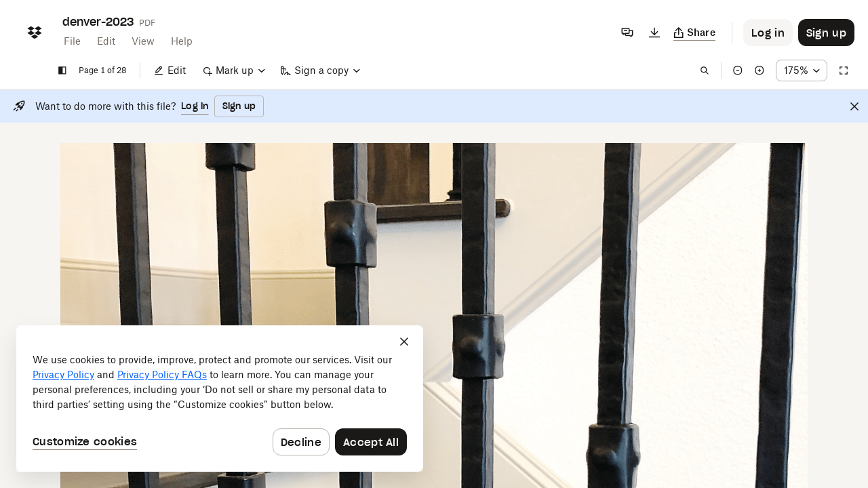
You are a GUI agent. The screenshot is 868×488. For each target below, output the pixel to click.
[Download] (654, 33)
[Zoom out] (738, 70)
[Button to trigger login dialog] (768, 33)
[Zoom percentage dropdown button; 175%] (802, 70)
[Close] (854, 106)
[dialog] (220, 399)
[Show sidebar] (62, 70)
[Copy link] (695, 33)
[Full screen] (844, 70)
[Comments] (627, 33)
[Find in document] (705, 70)
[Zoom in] (759, 70)
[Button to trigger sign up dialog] (826, 33)
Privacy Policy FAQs (162, 374)
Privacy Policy (63, 374)
